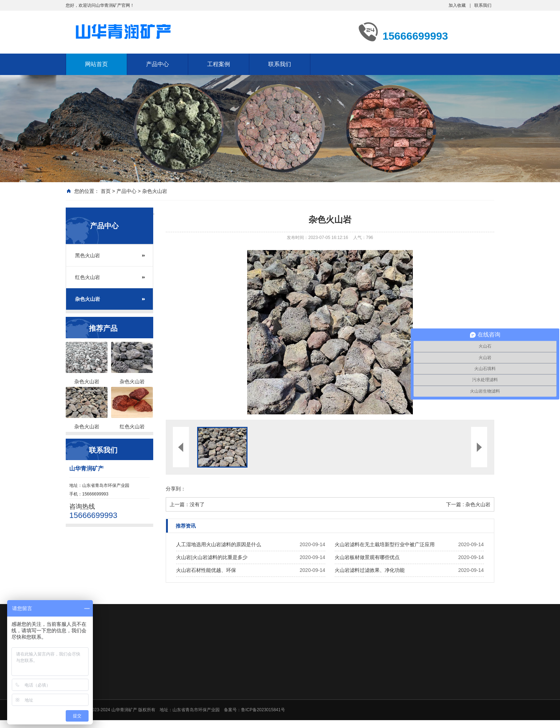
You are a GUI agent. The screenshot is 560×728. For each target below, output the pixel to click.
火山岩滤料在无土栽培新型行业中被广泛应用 (385, 544)
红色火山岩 (87, 277)
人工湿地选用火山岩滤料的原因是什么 (219, 544)
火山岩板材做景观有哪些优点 (367, 557)
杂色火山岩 (155, 191)
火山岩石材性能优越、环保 (206, 570)
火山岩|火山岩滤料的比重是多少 (212, 557)
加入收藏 (457, 5)
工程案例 (219, 64)
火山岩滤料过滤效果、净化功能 (370, 570)
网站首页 (96, 64)
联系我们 (483, 5)
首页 (106, 191)
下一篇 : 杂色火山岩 (468, 504)
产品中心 (157, 64)
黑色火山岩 (87, 255)
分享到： (176, 489)
